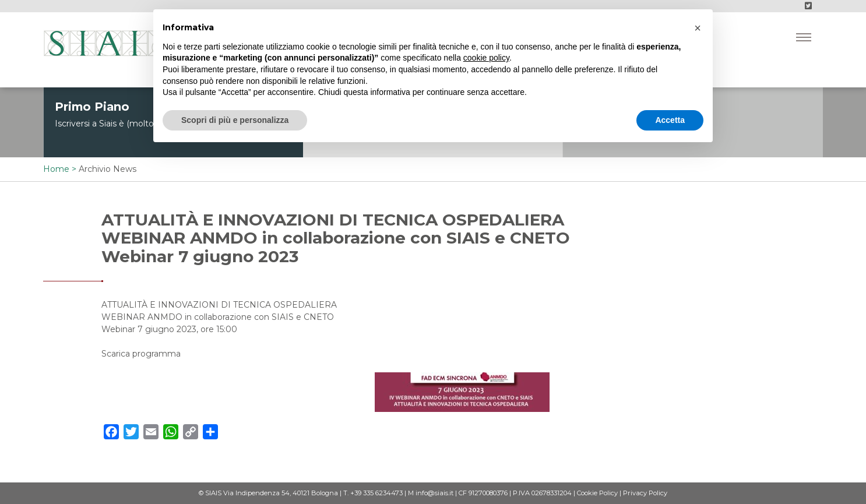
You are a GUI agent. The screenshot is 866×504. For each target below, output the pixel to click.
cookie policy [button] (486, 58)
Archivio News (108, 169)
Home (56, 169)
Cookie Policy (597, 493)
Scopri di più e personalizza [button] (235, 120)
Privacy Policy (645, 493)
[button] (698, 28)
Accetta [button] (670, 120)
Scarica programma (141, 354)
